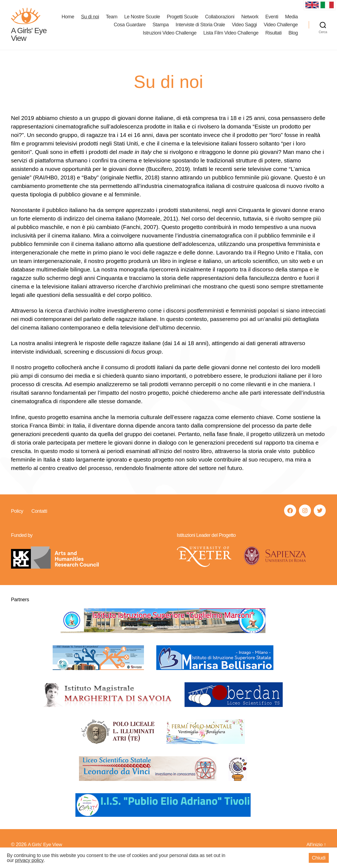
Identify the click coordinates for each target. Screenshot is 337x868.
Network (269, 21)
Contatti (39, 519)
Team (131, 21)
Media (100, 29)
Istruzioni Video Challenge (170, 37)
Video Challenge (281, 29)
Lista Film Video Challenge (231, 37)
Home (87, 21)
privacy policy (29, 860)
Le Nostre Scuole (162, 21)
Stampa (161, 29)
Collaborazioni (239, 21)
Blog (293, 37)
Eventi (291, 21)
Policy (17, 519)
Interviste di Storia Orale (200, 29)
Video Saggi (244, 29)
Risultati (273, 37)
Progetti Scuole (202, 21)
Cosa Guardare (130, 29)
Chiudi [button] (319, 858)
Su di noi (110, 21)
